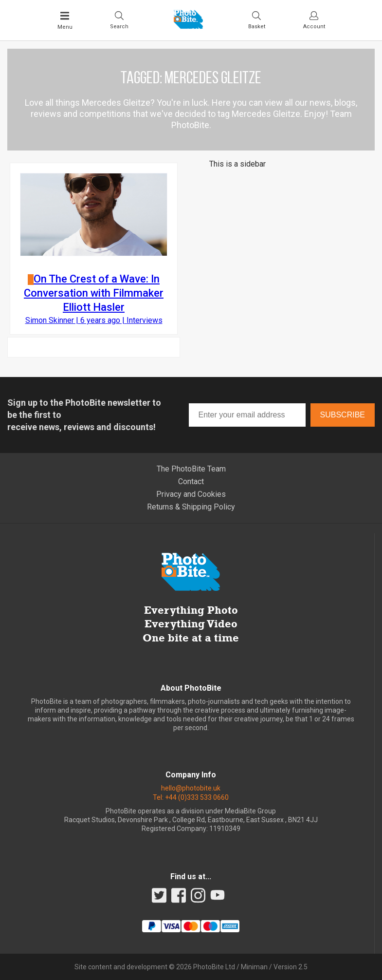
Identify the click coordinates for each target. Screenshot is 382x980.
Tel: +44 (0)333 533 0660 (191, 797)
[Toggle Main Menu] (65, 20)
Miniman (254, 967)
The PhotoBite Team (191, 469)
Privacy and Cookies (191, 494)
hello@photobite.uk (191, 788)
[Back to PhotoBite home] (188, 26)
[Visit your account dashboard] (314, 20)
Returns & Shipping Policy (191, 507)
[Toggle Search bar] (119, 20)
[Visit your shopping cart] (257, 20)
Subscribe (343, 415)
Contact (191, 481)
